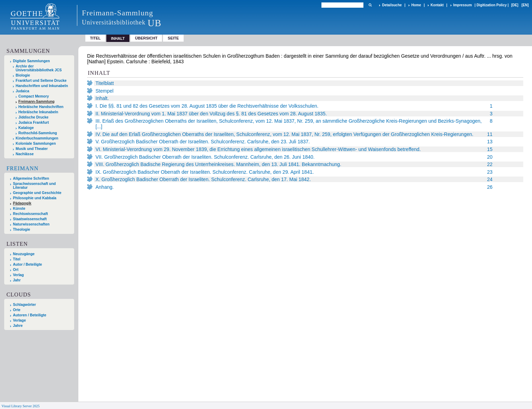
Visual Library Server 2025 (20, 406)
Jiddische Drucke (34, 117)
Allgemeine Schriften (31, 178)
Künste (19, 209)
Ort (16, 270)
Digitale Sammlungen (31, 61)
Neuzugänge (24, 254)
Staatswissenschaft (30, 219)
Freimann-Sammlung (37, 102)
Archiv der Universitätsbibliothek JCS (39, 68)
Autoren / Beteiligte (30, 315)
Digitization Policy (491, 5)
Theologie (22, 229)
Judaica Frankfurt (34, 123)
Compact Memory (34, 96)
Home (416, 5)
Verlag (18, 275)
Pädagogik (22, 203)
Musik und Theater (32, 149)
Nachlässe (25, 154)
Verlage (19, 320)
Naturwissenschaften (31, 224)
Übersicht (146, 38)
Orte (17, 310)
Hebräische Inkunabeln (38, 112)
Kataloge (26, 128)
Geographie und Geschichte (37, 193)
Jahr (17, 280)
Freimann (22, 168)
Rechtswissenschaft (30, 214)
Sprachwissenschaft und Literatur (34, 186)
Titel (95, 38)
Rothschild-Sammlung (38, 133)
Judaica (23, 91)
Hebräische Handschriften (41, 107)
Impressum (463, 5)
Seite (173, 38)
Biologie (23, 75)
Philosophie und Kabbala (35, 198)
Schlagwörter (24, 305)
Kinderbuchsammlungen (37, 138)
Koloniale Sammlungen (36, 143)
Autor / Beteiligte (27, 264)
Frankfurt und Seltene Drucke (41, 81)
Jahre (18, 326)
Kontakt (437, 5)
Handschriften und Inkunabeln (42, 86)
